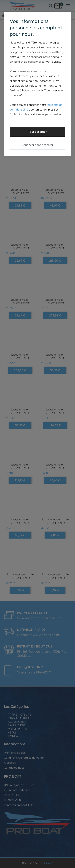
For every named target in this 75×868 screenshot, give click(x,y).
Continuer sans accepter (38, 145)
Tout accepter (37, 132)
